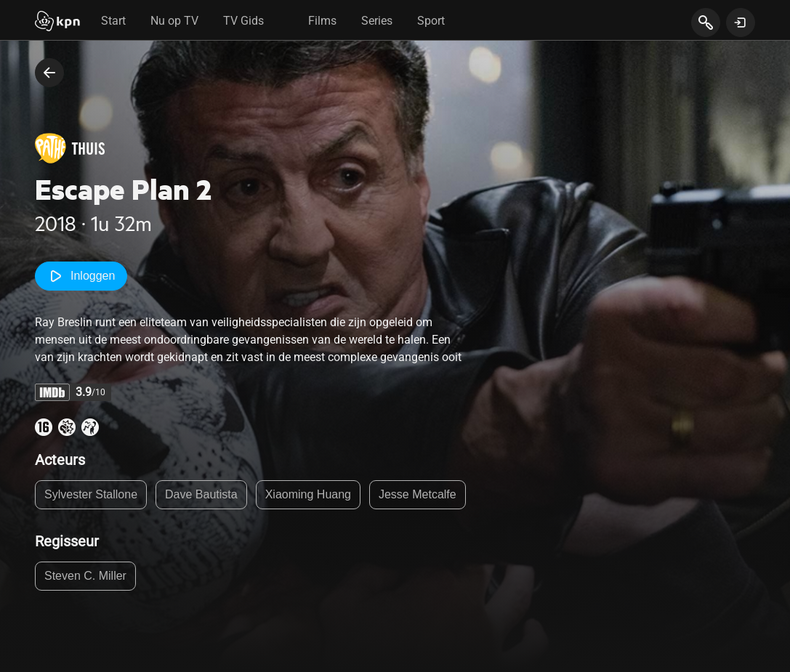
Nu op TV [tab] (174, 21)
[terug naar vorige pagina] (49, 73)
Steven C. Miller (85, 576)
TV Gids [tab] (243, 21)
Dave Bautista (201, 494)
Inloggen (81, 276)
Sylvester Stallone (91, 494)
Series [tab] (377, 21)
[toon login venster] (741, 23)
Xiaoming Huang (308, 494)
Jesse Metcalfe (418, 494)
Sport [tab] (431, 21)
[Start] (57, 23)
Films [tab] (322, 21)
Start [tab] (113, 21)
